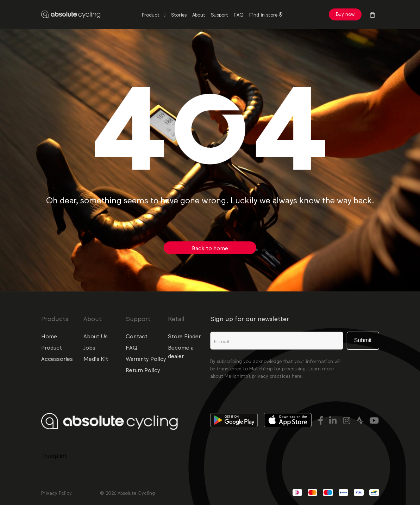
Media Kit (96, 358)
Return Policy (143, 370)
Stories (179, 14)
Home (49, 336)
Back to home (210, 248)
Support (220, 14)
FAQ (239, 14)
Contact (137, 336)
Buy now (345, 14)
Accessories (57, 358)
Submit (363, 340)
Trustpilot (54, 455)
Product (151, 14)
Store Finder (184, 336)
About (199, 14)
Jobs (89, 347)
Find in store (266, 14)
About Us (96, 336)
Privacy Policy (57, 493)
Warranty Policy (146, 358)
